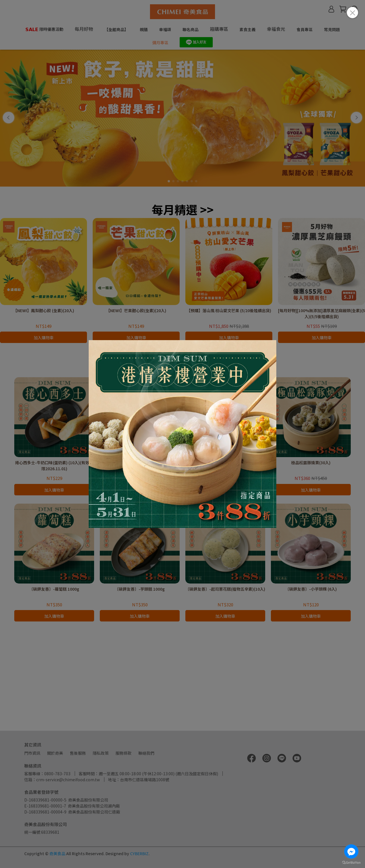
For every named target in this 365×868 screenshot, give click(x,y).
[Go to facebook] (351, 851)
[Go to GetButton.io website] (351, 862)
